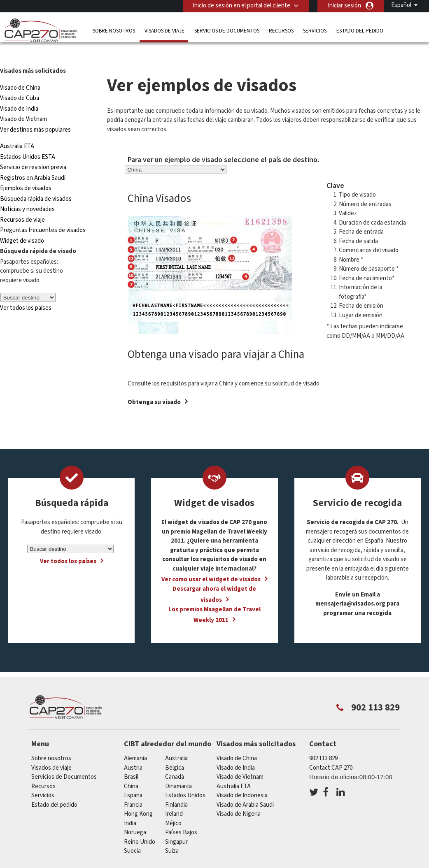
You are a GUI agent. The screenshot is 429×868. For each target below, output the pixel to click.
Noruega (135, 817)
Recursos (281, 31)
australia (176, 743)
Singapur (176, 826)
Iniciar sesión (344, 6)
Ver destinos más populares (35, 114)
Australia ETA (17, 131)
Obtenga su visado (154, 386)
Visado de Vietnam (23, 103)
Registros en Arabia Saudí (33, 162)
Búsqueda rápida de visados (36, 183)
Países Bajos (181, 817)
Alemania (135, 743)
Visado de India (19, 93)
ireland (174, 798)
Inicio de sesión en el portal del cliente (241, 6)
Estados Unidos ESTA (28, 141)
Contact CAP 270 (331, 752)
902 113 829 (323, 743)
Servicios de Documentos (227, 31)
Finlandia (176, 789)
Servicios (315, 31)
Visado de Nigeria (239, 798)
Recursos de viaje (22, 204)
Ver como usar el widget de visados (211, 564)
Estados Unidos (185, 780)
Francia (133, 789)
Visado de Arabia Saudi (245, 789)
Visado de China (21, 72)
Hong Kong (138, 798)
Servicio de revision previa (33, 152)
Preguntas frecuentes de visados (43, 215)
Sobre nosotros (114, 31)
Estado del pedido (360, 31)
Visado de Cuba (20, 82)
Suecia (132, 835)
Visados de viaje (164, 31)
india (130, 807)
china (131, 770)
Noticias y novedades (27, 194)
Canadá (175, 761)
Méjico (173, 807)
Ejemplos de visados (26, 173)
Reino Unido (140, 826)
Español (401, 5)
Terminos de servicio (316, 863)
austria (133, 752)
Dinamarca (178, 770)
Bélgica (175, 752)
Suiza (172, 835)
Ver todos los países (26, 292)
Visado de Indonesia (242, 780)
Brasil (131, 761)
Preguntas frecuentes (179, 863)
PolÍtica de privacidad (249, 863)
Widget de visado (22, 225)
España (133, 780)
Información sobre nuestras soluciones (86, 863)
